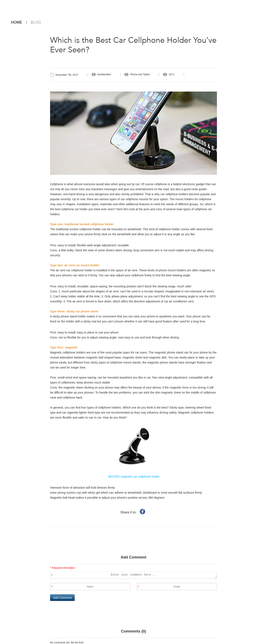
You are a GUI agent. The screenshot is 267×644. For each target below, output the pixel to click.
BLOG (36, 22)
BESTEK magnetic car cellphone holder (133, 477)
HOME (16, 22)
